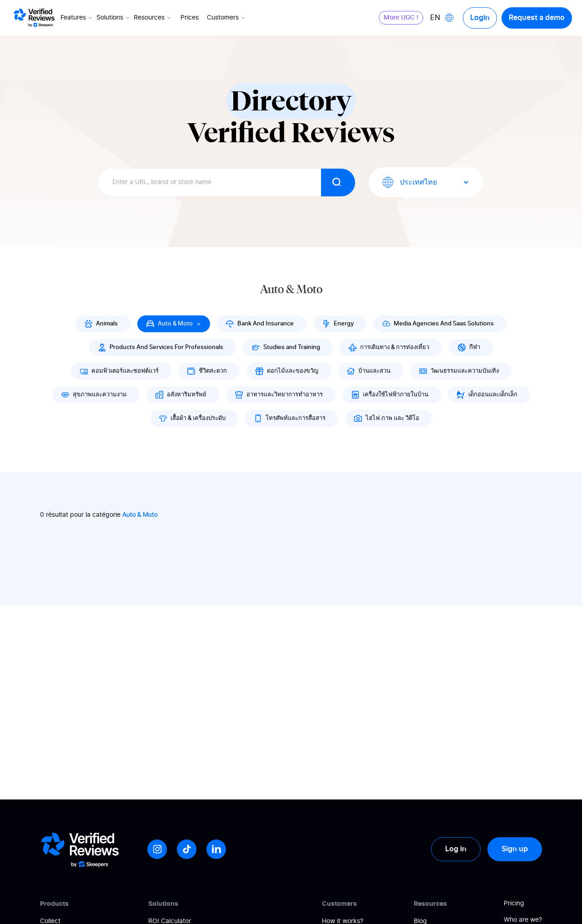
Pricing (514, 904)
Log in (456, 849)
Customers (227, 18)
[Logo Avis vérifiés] (34, 18)
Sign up (515, 849)
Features (77, 18)
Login (480, 18)
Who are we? (523, 920)
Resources (153, 18)
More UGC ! (401, 18)
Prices (190, 18)
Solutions (114, 18)
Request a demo (537, 18)
